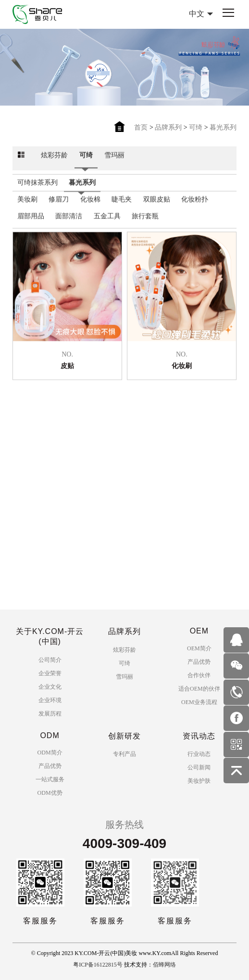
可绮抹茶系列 (37, 188)
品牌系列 (168, 127)
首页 (141, 127)
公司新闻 (199, 767)
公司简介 (50, 660)
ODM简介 (50, 753)
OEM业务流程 (199, 702)
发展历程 (50, 714)
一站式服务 (50, 779)
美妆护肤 (199, 781)
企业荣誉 (50, 673)
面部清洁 (69, 221)
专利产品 (124, 754)
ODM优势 (50, 793)
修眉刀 (59, 205)
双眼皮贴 (157, 205)
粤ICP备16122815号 (98, 965)
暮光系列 (223, 127)
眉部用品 (31, 221)
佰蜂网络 (164, 965)
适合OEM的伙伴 (199, 689)
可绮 (196, 127)
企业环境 (50, 700)
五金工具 (107, 221)
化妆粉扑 (195, 205)
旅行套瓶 (145, 221)
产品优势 (199, 662)
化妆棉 (90, 205)
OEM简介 (199, 648)
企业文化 (50, 687)
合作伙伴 (199, 675)
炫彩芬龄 (54, 161)
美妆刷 (27, 205)
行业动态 (199, 754)
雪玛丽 (114, 161)
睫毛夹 (122, 205)
